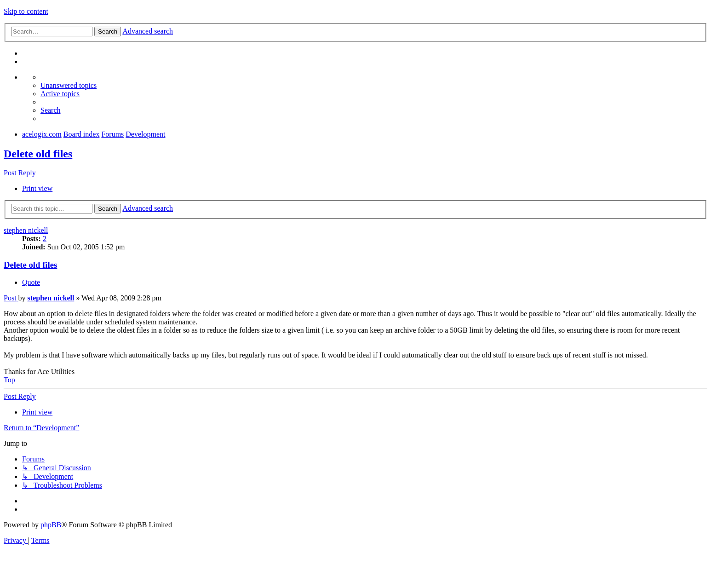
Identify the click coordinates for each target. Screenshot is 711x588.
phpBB (51, 525)
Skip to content (26, 11)
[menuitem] (69, 85)
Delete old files (38, 154)
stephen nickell (26, 230)
